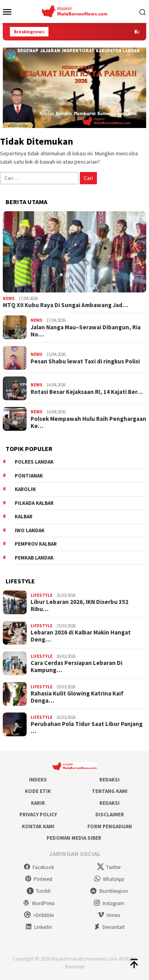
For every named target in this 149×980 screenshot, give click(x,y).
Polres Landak (34, 462)
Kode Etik (38, 791)
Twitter (109, 867)
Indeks (38, 780)
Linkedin (39, 927)
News (9, 298)
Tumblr (39, 891)
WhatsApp (109, 879)
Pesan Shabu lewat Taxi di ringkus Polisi (85, 361)
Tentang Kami (110, 791)
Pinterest (39, 879)
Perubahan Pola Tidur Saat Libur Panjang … (87, 728)
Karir (38, 803)
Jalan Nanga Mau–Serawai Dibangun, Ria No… (86, 331)
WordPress (39, 903)
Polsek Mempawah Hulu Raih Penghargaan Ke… (88, 422)
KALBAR (24, 517)
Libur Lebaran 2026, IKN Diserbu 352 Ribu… (79, 606)
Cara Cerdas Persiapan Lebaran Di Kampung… (76, 667)
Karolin (25, 489)
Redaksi (109, 780)
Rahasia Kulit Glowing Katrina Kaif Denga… (77, 697)
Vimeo (109, 915)
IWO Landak (30, 530)
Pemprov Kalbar (36, 544)
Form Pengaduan (110, 826)
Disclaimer (110, 815)
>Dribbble (39, 915)
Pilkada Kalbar (34, 503)
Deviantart (109, 927)
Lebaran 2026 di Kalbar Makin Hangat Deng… (81, 636)
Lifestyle (42, 595)
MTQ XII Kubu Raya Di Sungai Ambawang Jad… (65, 305)
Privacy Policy (38, 815)
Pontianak (29, 476)
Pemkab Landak (34, 558)
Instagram (109, 903)
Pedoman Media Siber (74, 838)
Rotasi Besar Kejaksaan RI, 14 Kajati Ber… (87, 392)
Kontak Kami (38, 826)
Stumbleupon (109, 891)
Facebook (39, 867)
